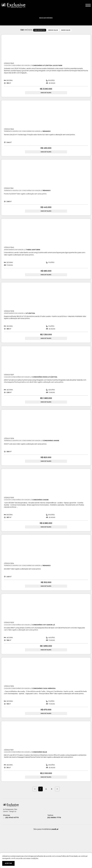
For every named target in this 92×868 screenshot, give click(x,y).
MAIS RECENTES (40, 30)
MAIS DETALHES (46, 93)
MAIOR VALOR (66, 30)
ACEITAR (8, 863)
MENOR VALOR (53, 30)
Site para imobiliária (46, 829)
